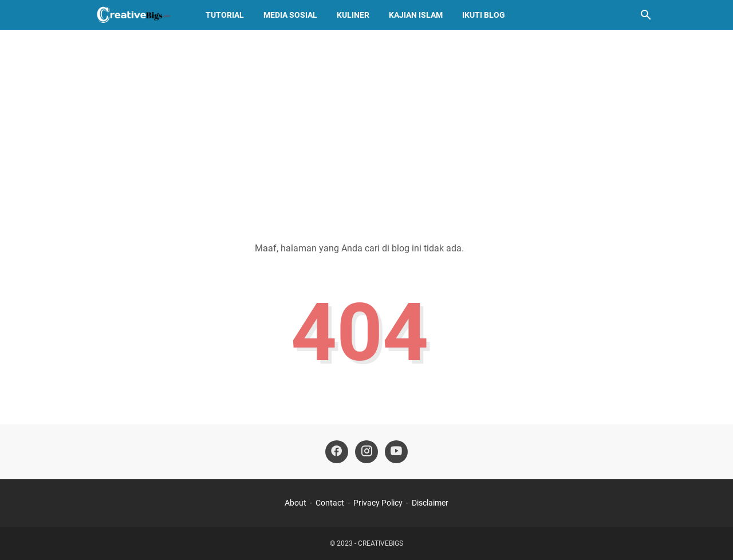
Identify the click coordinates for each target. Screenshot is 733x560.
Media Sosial (290, 15)
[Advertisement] (366, 127)
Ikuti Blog (484, 15)
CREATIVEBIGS (381, 543)
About (295, 503)
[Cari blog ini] (646, 15)
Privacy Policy (378, 503)
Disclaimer (430, 503)
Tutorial (225, 15)
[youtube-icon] (396, 452)
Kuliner (353, 15)
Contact (330, 503)
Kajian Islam (416, 15)
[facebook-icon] (337, 452)
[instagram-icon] (366, 452)
